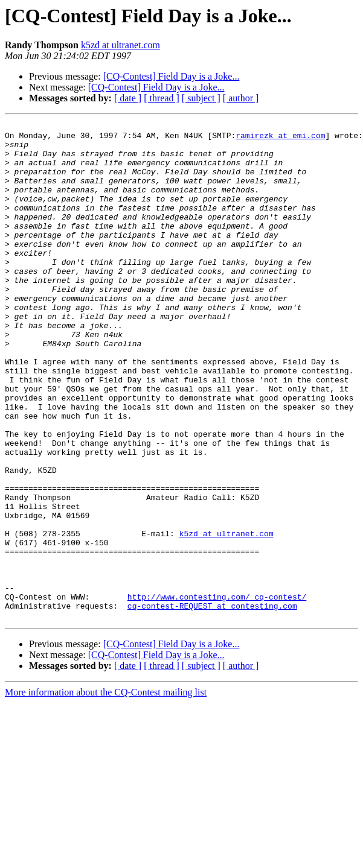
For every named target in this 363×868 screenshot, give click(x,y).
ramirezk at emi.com (280, 139)
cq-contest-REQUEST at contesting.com (212, 703)
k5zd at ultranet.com (120, 45)
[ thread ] (162, 98)
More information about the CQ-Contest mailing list (106, 792)
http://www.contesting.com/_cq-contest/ (217, 692)
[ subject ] (201, 98)
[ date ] (128, 98)
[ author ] (241, 98)
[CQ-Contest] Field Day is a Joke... (172, 76)
